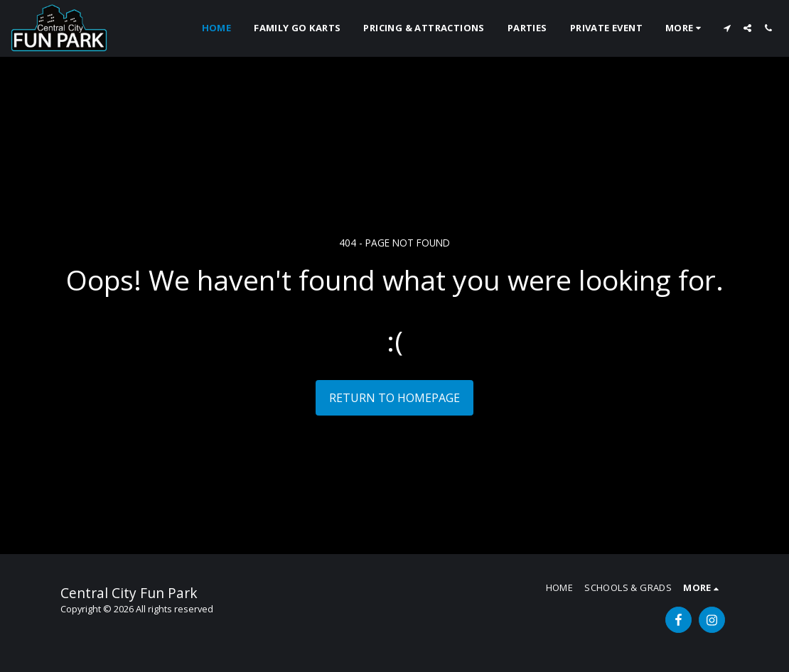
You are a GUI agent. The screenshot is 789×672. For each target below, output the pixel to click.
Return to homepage (394, 398)
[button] (727, 28)
